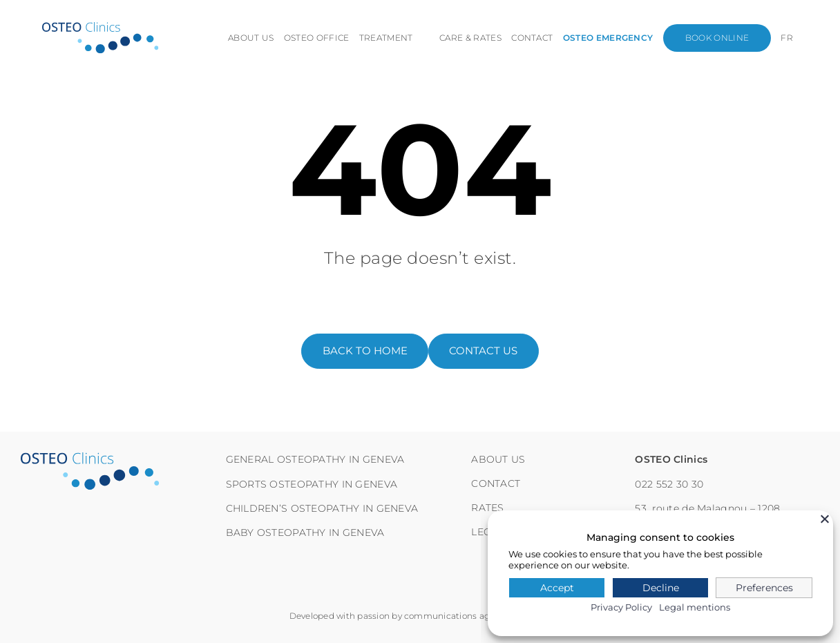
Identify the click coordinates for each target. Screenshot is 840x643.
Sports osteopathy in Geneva (312, 484)
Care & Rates (471, 38)
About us (252, 38)
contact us (483, 351)
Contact (533, 38)
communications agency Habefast (477, 616)
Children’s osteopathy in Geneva (322, 508)
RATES (487, 508)
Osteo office (317, 38)
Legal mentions (695, 607)
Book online (717, 38)
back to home (365, 351)
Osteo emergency (608, 38)
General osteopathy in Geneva (315, 459)
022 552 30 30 (669, 484)
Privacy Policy (621, 607)
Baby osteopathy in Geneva (305, 532)
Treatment (386, 38)
